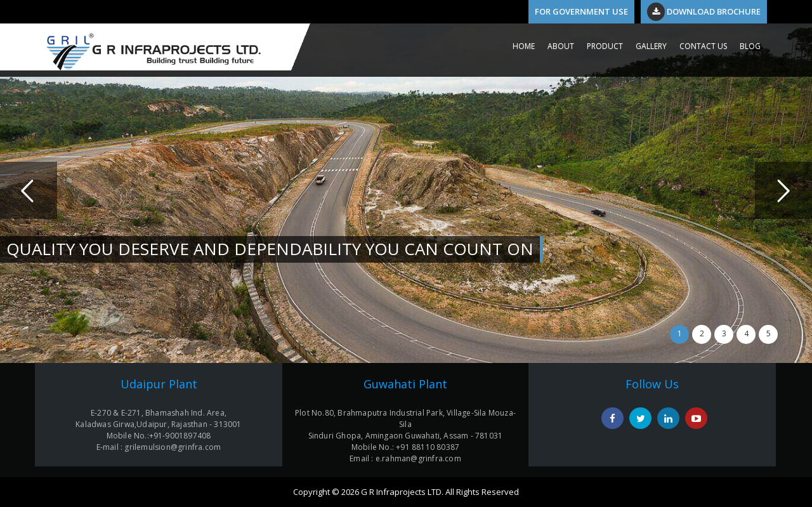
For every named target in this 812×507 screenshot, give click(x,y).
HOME (524, 46)
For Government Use (581, 11)
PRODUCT (605, 46)
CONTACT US (703, 46)
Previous (29, 190)
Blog (750, 46)
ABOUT (561, 46)
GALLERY (651, 46)
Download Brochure (704, 11)
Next (783, 190)
